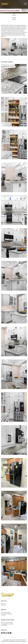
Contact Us (4, 605)
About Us (3, 604)
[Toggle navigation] (25, 4)
